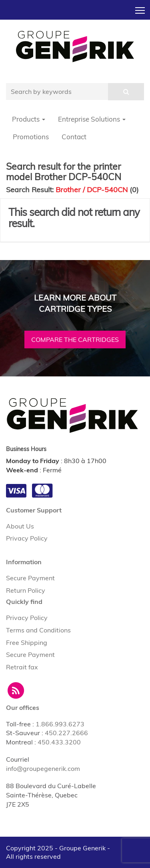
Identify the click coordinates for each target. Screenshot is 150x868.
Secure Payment (30, 578)
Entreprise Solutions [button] (92, 119)
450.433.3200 (59, 742)
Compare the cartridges (75, 339)
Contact (74, 137)
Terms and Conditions (38, 630)
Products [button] (29, 119)
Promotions (31, 137)
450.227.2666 (66, 733)
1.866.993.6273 (60, 724)
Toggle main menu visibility (141, 8)
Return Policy (26, 590)
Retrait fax (22, 667)
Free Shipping (27, 642)
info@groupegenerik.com (43, 768)
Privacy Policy (27, 538)
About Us (20, 526)
